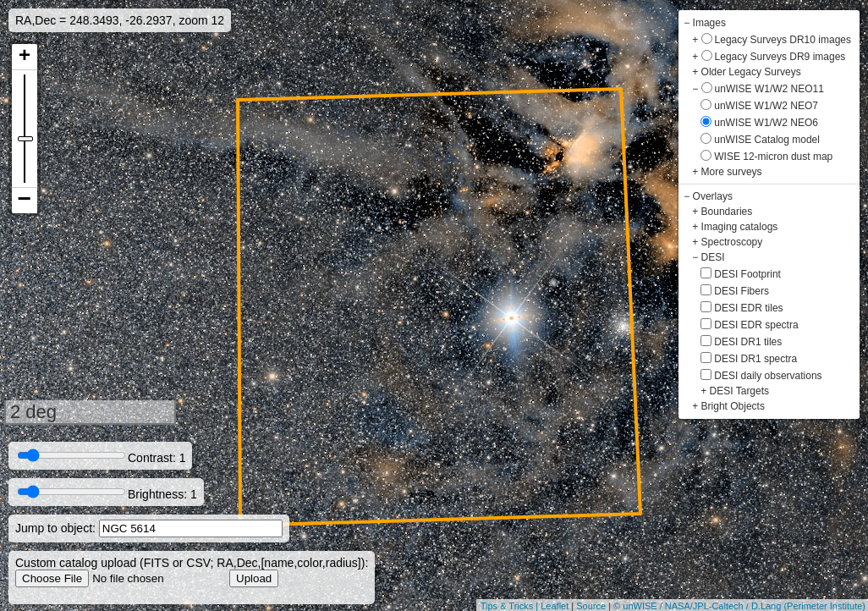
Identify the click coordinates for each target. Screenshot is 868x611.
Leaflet (555, 606)
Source (591, 606)
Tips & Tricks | (511, 606)
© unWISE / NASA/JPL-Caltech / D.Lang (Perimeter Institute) (739, 606)
